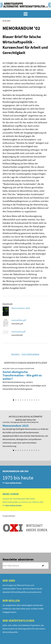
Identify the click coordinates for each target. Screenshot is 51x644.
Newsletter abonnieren (18, 559)
